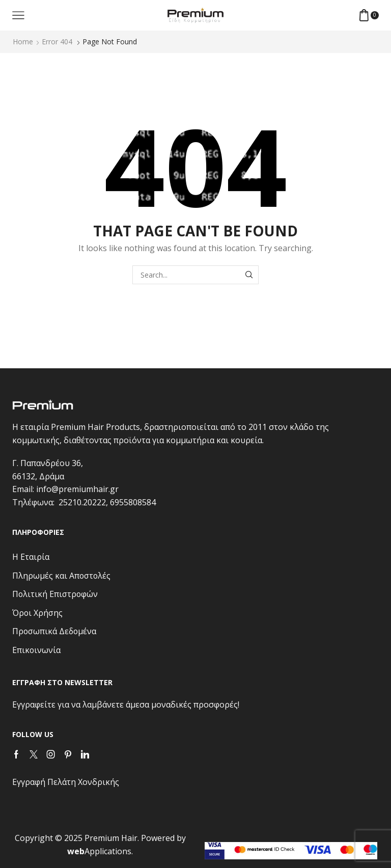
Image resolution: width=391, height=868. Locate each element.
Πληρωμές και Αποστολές (61, 576)
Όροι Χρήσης (37, 613)
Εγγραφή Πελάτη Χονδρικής (66, 782)
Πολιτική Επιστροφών (55, 594)
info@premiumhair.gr (77, 489)
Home (23, 42)
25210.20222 (82, 502)
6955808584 (133, 502)
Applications (99, 851)
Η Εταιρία (31, 557)
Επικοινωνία (36, 650)
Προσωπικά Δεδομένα (54, 631)
